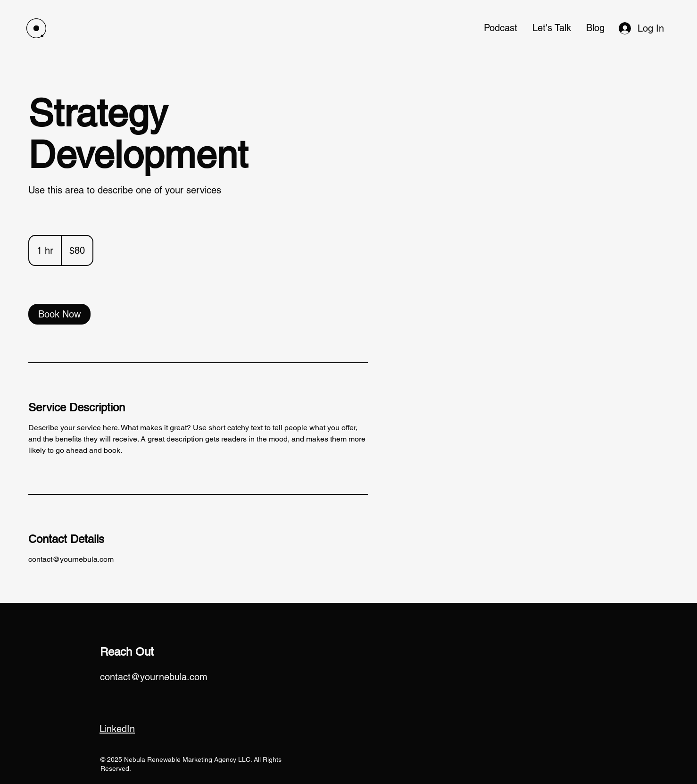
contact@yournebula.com (154, 677)
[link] (59, 314)
